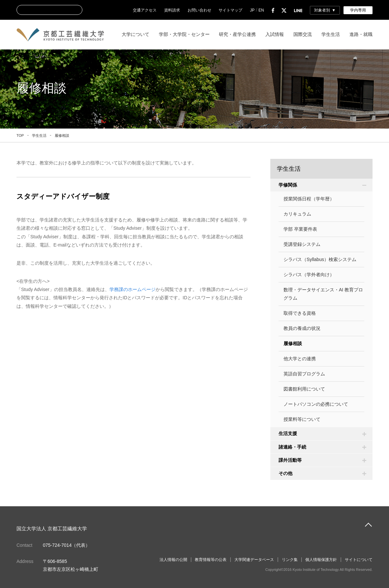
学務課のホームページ (133, 289)
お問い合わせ (199, 10)
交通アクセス (145, 10)
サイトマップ (230, 10)
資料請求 (172, 10)
